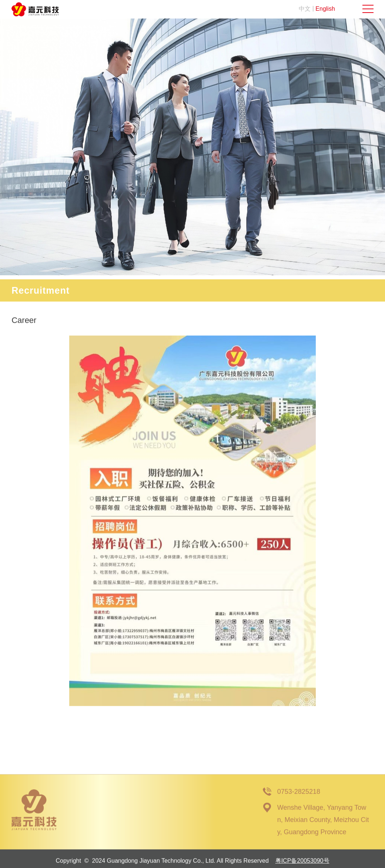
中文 (305, 9)
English (325, 9)
